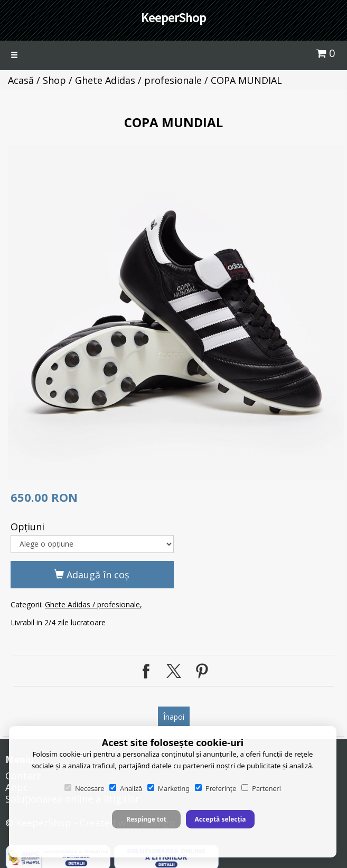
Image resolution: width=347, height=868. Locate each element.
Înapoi (174, 717)
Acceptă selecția (220, 819)
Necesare (84, 788)
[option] (176, 313)
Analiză (126, 788)
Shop (54, 80)
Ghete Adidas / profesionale (138, 80)
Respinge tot (146, 819)
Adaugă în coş (92, 575)
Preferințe (215, 788)
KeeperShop (173, 18)
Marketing (168, 788)
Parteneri (261, 788)
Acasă (21, 80)
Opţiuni (27, 527)
